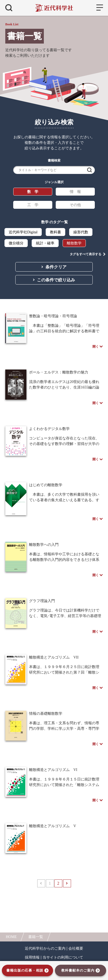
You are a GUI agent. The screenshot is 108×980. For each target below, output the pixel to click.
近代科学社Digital (23, 232)
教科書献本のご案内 (78, 970)
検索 (90, 170)
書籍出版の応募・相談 (25, 970)
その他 (75, 205)
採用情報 (32, 958)
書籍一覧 (36, 937)
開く (96, 347)
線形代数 (81, 232)
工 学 (33, 205)
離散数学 (74, 243)
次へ (67, 883)
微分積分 (16, 243)
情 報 (75, 192)
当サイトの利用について (63, 958)
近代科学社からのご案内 (45, 949)
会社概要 (76, 949)
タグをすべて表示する (86, 254)
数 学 (33, 192)
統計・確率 (45, 243)
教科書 (55, 232)
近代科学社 (54, 8)
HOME (11, 937)
